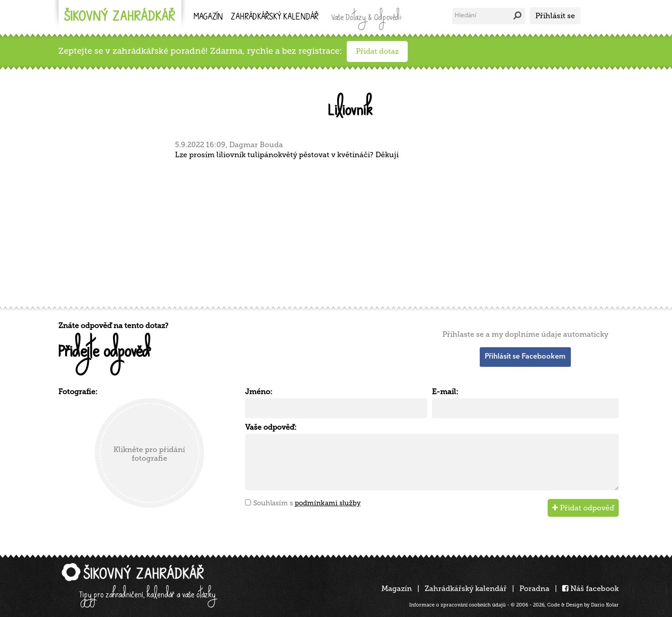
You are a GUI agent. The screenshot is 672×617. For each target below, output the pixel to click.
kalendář (275, 18)
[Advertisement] (332, 231)
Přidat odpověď (583, 508)
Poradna (534, 589)
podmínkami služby (328, 503)
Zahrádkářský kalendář (466, 589)
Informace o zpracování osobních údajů (457, 605)
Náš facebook (590, 589)
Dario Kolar (605, 605)
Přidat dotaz (377, 51)
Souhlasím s (307, 503)
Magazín (208, 18)
